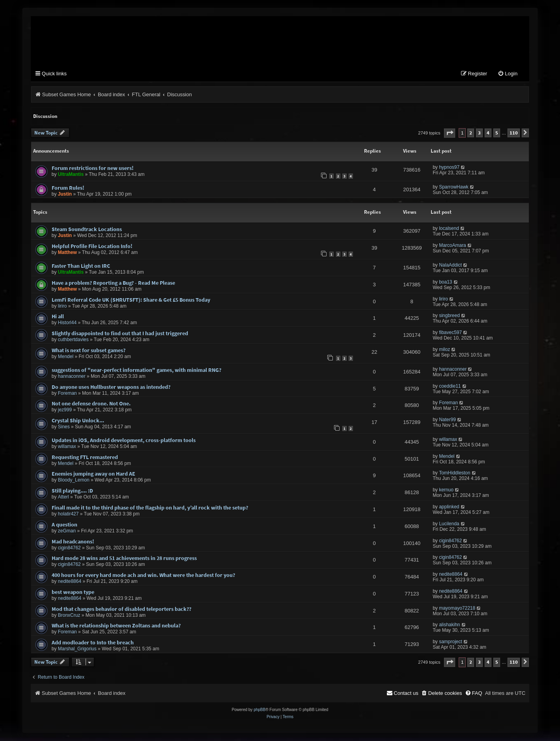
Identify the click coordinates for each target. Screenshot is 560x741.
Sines (64, 427)
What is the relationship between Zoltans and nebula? (116, 626)
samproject (451, 642)
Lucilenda (449, 524)
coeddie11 (450, 386)
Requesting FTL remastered (85, 457)
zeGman (67, 531)
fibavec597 (450, 333)
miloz (444, 350)
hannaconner (72, 377)
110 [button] (514, 133)
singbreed (449, 316)
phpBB (259, 710)
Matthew (67, 253)
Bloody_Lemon (74, 481)
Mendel (66, 357)
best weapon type (73, 592)
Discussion (45, 117)
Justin (65, 194)
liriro (63, 306)
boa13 (445, 282)
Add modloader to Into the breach (93, 643)
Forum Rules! (68, 188)
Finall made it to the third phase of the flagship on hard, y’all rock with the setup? (150, 508)
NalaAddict (450, 266)
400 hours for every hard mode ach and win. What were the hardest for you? (143, 576)
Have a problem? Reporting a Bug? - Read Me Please (113, 283)
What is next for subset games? (89, 351)
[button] (450, 133)
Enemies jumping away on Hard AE (93, 474)
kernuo (446, 491)
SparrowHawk (454, 187)
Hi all (58, 317)
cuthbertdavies (73, 340)
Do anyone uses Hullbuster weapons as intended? (111, 387)
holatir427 (68, 515)
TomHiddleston (455, 474)
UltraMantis (71, 175)
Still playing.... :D (72, 491)
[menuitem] (508, 75)
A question (64, 525)
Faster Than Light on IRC (81, 267)
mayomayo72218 (457, 608)
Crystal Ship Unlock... (78, 421)
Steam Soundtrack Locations (87, 230)
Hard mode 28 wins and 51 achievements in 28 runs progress (124, 559)
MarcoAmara (453, 246)
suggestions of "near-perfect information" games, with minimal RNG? (136, 370)
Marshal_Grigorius (77, 650)
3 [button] (479, 133)
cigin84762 (69, 548)
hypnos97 (449, 168)
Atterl (63, 498)
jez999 (65, 411)
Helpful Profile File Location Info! (92, 247)
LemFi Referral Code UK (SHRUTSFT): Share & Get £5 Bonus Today (131, 300)
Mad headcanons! (73, 542)
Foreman (67, 394)
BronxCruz (69, 616)
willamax (67, 447)
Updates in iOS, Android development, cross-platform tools (124, 440)
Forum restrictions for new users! (93, 168)
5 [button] (497, 133)
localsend (449, 229)
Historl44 (67, 323)
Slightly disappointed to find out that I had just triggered (120, 334)
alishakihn (449, 625)
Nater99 (447, 420)
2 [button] (471, 133)
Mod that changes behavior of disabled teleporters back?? (121, 609)
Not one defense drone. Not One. (91, 404)
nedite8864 (70, 582)
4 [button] (488, 133)
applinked (449, 508)
